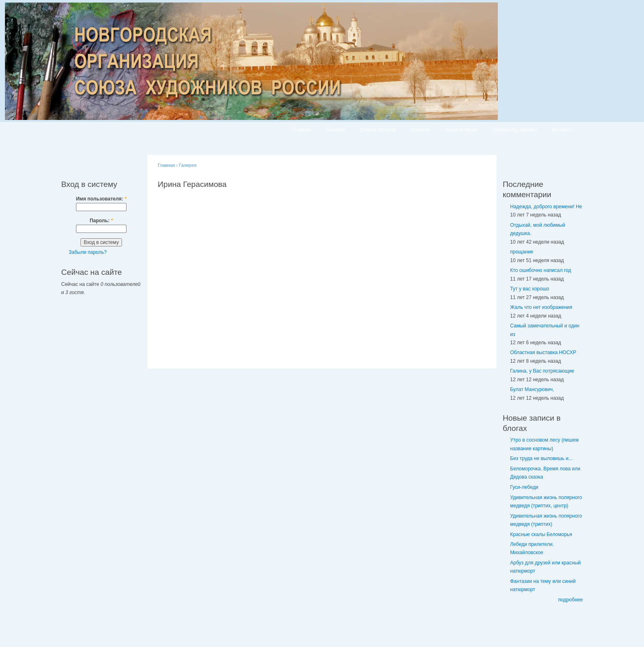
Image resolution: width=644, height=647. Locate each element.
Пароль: (101, 221)
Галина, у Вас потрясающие (542, 371)
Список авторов (378, 130)
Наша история (461, 130)
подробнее (570, 600)
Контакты (562, 130)
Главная (302, 130)
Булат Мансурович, (532, 389)
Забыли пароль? (88, 252)
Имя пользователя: (101, 199)
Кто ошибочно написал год (541, 270)
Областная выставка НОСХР (543, 352)
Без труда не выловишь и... (541, 458)
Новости (420, 130)
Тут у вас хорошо (530, 289)
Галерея (336, 130)
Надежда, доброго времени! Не (546, 207)
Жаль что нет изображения (541, 307)
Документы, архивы (514, 130)
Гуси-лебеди (524, 487)
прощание (522, 252)
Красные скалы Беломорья (541, 534)
